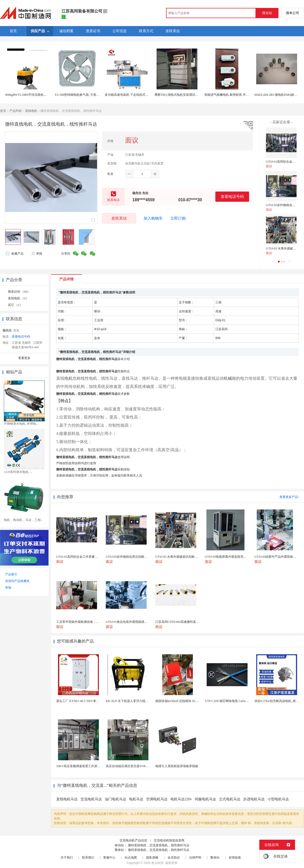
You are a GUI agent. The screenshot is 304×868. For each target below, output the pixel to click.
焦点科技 (157, 863)
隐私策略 (152, 858)
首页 (3, 111)
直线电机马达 (67, 799)
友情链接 (235, 858)
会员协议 (174, 858)
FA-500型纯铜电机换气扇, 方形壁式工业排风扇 (86, 95)
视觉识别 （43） (19, 292)
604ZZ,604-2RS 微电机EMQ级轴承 (277, 95)
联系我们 (88, 858)
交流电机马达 (91, 799)
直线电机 (31, 111)
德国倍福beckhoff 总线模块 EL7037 (179, 701)
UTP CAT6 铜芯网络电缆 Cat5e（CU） (231, 701)
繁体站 (215, 858)
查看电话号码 (232, 197)
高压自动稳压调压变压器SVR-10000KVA (133, 766)
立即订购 (178, 218)
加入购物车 (153, 218)
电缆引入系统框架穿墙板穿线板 (177, 766)
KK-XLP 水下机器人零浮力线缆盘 (129, 701)
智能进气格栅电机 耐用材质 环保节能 (230, 95)
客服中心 (109, 858)
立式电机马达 (230, 799)
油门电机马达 (115, 799)
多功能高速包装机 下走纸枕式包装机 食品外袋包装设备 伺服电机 (149, 95)
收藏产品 (15, 254)
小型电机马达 (278, 799)
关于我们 (67, 858)
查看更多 (24, 358)
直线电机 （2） (18, 298)
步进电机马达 (254, 799)
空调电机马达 (157, 799)
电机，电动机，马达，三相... (23, 520)
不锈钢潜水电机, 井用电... (21, 424)
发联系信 (119, 218)
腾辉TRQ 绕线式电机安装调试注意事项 (181, 95)
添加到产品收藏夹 (17, 581)
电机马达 (136, 799)
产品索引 (11, 574)
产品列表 (16, 111)
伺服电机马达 (205, 799)
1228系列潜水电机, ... (18, 472)
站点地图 (131, 858)
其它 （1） (15, 305)
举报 (37, 254)
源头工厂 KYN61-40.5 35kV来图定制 (81, 701)
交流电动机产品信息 (133, 840)
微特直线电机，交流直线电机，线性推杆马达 (159, 845)
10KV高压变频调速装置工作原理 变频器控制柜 (88, 766)
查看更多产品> (290, 497)
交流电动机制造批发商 (169, 840)
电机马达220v (181, 799)
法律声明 (195, 858)
